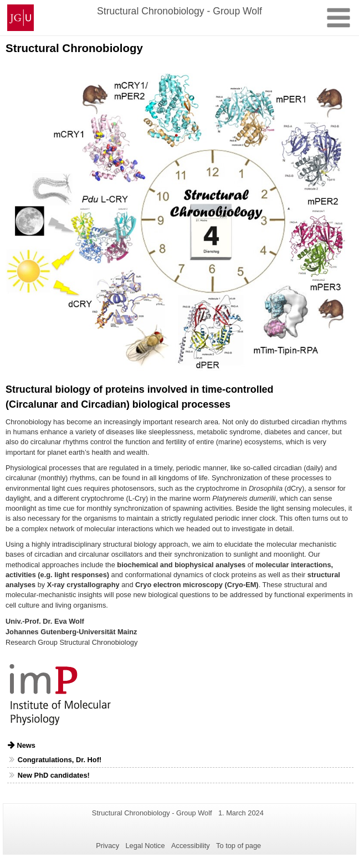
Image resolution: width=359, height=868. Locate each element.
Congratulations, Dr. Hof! (60, 760)
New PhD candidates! (54, 775)
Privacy (107, 846)
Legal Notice (145, 846)
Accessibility (191, 846)
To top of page (239, 846)
